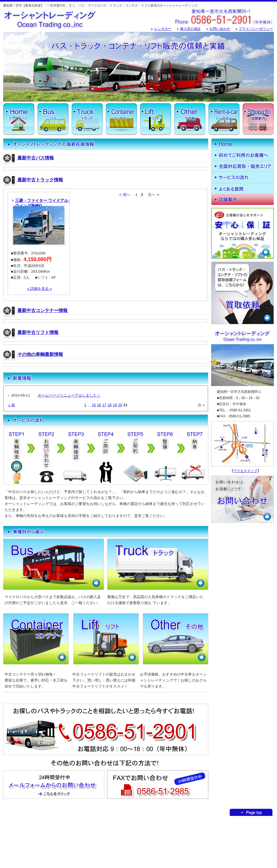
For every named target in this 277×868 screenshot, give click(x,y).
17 (104, 405)
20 (120, 405)
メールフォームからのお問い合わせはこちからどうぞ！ (54, 785)
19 (115, 405)
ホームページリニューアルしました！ (69, 395)
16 (99, 405)
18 (109, 405)
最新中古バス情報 (36, 158)
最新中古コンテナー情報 (42, 310)
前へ (127, 195)
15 (94, 405)
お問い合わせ (220, 29)
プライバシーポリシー (256, 29)
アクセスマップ (245, 471)
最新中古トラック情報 (40, 180)
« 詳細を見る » (39, 289)
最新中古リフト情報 (38, 332)
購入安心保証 (190, 29)
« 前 (12, 405)
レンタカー (163, 29)
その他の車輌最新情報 (40, 354)
